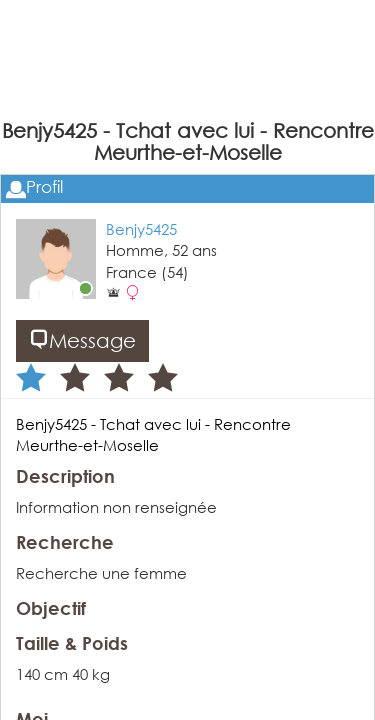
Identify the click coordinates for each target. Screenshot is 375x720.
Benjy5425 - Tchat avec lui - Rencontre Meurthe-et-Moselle (153, 434)
